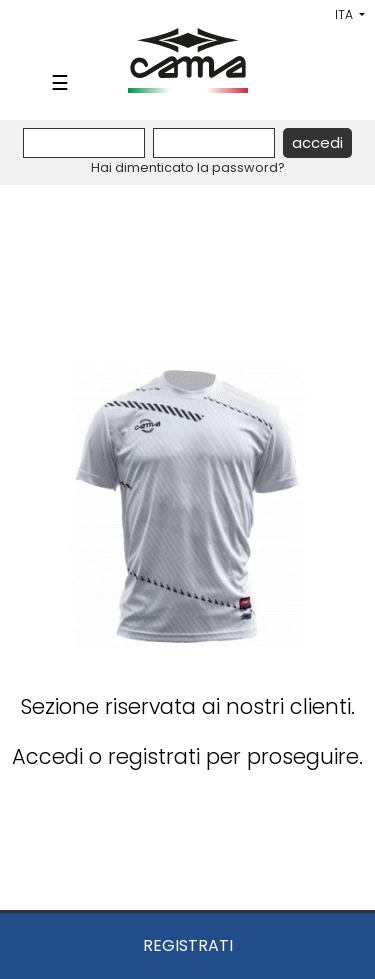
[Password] (214, 143)
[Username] (84, 143)
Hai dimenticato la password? (188, 167)
